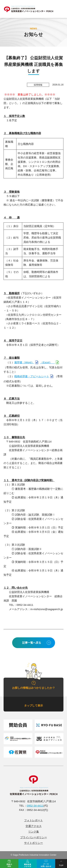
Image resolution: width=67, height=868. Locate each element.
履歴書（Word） (24, 362)
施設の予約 (9, 864)
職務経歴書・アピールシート (32, 376)
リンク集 (34, 832)
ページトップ (61, 864)
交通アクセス (34, 826)
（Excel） (48, 362)
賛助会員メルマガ (28, 864)
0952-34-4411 (35, 806)
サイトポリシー (33, 843)
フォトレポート (33, 820)
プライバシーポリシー (34, 837)
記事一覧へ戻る (32, 643)
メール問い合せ (46, 864)
